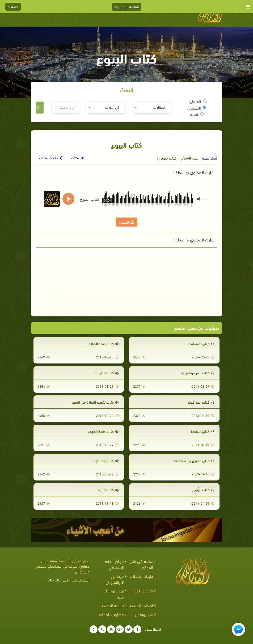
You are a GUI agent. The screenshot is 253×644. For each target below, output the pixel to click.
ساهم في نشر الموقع (142, 564)
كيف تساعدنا (143, 590)
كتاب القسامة (201, 343)
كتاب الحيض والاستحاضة (194, 460)
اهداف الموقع (141, 605)
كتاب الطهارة (107, 373)
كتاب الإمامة (202, 431)
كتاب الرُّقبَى (203, 490)
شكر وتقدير (144, 614)
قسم (197, 114)
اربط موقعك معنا (114, 593)
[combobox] (152, 108)
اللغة (13, 7)
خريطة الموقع (113, 605)
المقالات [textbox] (159, 107)
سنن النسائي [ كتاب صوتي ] (178, 158)
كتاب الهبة (108, 490)
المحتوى (197, 108)
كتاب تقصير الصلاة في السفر (95, 402)
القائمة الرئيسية (126, 7)
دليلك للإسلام (142, 576)
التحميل (126, 222)
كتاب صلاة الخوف (103, 431)
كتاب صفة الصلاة (104, 343)
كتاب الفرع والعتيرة (198, 373)
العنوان (198, 101)
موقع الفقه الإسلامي (114, 564)
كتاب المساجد (106, 460)
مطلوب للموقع (111, 614)
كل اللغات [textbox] (112, 107)
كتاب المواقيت (201, 402)
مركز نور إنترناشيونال (115, 579)
